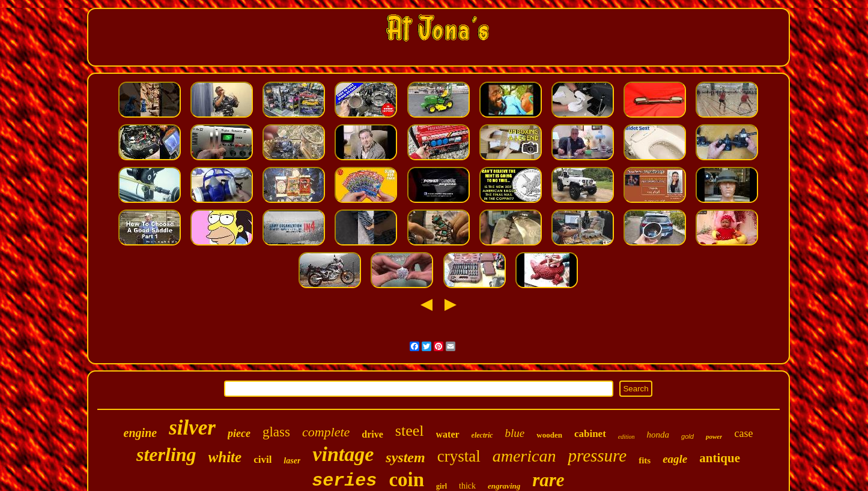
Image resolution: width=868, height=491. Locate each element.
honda (658, 435)
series (344, 481)
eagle (675, 459)
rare (548, 480)
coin (406, 480)
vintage (343, 454)
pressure (597, 456)
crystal (459, 456)
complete (326, 432)
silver (192, 428)
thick (467, 486)
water (448, 434)
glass (276, 432)
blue (515, 433)
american (524, 456)
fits (645, 460)
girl (442, 486)
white (225, 457)
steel (410, 431)
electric (482, 435)
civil (263, 459)
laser (292, 461)
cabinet (590, 434)
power (714, 436)
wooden (549, 435)
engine (141, 433)
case (743, 433)
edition (627, 437)
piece (239, 433)
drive (372, 434)
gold (687, 436)
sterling (166, 454)
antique (720, 458)
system (405, 457)
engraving (504, 486)
